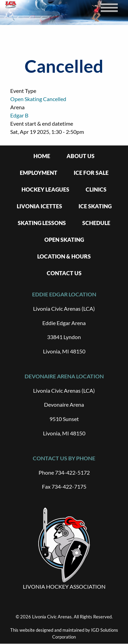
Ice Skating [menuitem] (95, 206)
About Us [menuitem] (81, 156)
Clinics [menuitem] (96, 189)
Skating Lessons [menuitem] (42, 223)
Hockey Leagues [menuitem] (45, 189)
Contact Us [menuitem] (64, 273)
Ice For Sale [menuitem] (91, 173)
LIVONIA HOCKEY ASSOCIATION (64, 586)
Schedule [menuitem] (96, 223)
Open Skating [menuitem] (64, 240)
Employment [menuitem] (39, 173)
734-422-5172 (72, 472)
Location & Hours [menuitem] (64, 256)
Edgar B (19, 115)
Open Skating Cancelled (38, 99)
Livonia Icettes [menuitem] (39, 206)
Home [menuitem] (42, 156)
